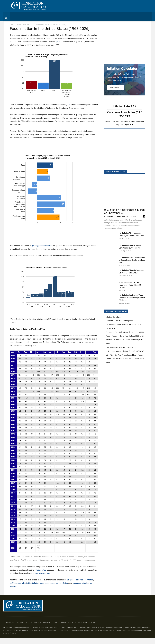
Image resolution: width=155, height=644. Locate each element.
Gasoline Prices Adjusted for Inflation (121, 347)
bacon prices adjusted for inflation (54, 583)
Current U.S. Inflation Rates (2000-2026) (122, 321)
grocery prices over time (42, 246)
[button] (77, 19)
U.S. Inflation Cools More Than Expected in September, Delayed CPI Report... (132, 298)
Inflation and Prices (24, 25)
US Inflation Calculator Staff (115, 216)
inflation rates (40, 570)
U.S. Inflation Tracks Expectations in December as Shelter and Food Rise (132, 260)
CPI (68, 105)
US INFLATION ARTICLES (115, 172)
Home (12, 25)
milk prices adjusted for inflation (80, 580)
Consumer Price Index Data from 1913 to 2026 (125, 332)
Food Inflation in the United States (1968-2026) (125, 336)
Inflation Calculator (113, 317)
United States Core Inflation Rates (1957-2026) (125, 351)
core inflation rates (42, 573)
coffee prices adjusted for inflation (24, 583)
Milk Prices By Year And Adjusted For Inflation (124, 355)
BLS (58, 42)
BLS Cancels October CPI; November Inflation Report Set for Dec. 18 (131, 285)
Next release (136, 122)
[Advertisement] (125, 43)
